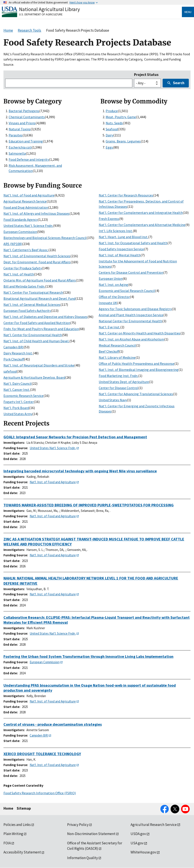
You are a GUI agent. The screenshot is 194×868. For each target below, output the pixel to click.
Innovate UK (108, 303)
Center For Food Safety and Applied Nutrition (37, 323)
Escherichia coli (20, 147)
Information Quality (82, 858)
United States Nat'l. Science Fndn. (28, 226)
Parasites (16, 135)
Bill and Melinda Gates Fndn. (24, 286)
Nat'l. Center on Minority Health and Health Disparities (140, 333)
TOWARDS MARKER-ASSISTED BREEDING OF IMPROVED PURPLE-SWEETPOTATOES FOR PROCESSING (89, 505)
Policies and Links (17, 825)
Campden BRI (14, 347)
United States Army (18, 414)
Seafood (112, 129)
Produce (112, 111)
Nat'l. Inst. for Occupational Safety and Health (133, 243)
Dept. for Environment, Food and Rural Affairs (37, 262)
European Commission (20, 232)
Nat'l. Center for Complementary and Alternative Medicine (142, 225)
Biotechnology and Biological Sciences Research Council (45, 238)
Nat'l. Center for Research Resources (126, 195)
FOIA (7, 843)
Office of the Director (114, 297)
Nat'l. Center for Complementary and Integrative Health (141, 213)
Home (8, 808)
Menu (188, 12)
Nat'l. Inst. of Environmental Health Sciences (37, 256)
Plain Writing (13, 834)
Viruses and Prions (22, 123)
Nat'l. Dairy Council (18, 383)
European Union (111, 278)
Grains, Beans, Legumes (123, 141)
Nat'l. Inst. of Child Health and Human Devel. (36, 341)
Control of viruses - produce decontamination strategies (53, 724)
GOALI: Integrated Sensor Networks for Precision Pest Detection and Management (75, 437)
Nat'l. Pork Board (16, 408)
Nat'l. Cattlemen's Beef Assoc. (26, 250)
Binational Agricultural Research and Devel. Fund (39, 298)
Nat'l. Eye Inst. (109, 327)
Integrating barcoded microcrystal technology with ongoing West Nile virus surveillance (80, 471)
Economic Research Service (23, 396)
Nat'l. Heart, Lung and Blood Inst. (123, 237)
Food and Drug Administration (26, 207)
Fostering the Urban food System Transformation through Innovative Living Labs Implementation (88, 656)
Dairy (109, 135)
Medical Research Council (117, 345)
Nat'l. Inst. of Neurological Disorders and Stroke (39, 365)
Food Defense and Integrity (29, 159)
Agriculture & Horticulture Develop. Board (34, 377)
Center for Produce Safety (23, 268)
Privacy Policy (78, 825)
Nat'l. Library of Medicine (117, 357)
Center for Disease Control (119, 388)
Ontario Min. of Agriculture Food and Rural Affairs (40, 280)
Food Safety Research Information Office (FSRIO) (40, 793)
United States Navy (113, 400)
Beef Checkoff (109, 351)
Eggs (109, 147)
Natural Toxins (20, 129)
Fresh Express (109, 219)
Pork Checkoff (14, 359)
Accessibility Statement (22, 852)
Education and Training (26, 141)
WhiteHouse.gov (143, 852)
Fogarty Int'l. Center (19, 402)
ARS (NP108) (13, 244)
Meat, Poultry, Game (121, 117)
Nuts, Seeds (114, 123)
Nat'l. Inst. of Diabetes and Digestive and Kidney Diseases (45, 317)
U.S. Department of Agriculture (41, 14)
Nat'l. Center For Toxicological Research (33, 292)
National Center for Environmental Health (130, 321)
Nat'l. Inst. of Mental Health (120, 255)
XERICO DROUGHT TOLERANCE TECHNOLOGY (42, 754)
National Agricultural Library (49, 9)
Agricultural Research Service (25, 201)
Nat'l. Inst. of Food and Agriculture (29, 195)
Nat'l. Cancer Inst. (17, 390)
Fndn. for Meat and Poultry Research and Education (41, 329)
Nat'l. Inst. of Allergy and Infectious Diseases (36, 213)
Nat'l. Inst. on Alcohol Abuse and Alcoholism (131, 339)
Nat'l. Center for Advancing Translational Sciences (136, 394)
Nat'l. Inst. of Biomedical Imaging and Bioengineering (139, 370)
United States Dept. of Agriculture (124, 382)
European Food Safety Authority (27, 311)
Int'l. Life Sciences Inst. (116, 231)
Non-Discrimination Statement (91, 834)
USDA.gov (138, 834)
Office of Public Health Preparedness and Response (137, 364)
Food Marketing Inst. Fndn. (118, 376)
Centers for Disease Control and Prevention (131, 272)
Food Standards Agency (21, 219)
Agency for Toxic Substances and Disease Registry (135, 309)
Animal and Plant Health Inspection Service (131, 315)
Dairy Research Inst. (18, 353)
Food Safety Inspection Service (121, 249)
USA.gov (137, 843)
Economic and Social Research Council (127, 291)
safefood (10, 371)
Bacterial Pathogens (24, 111)
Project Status (146, 75)
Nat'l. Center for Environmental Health (33, 335)
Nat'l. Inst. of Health (19, 274)
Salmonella (17, 153)
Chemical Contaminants (27, 117)
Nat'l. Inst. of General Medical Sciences (32, 305)
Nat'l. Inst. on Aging (113, 285)
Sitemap (24, 808)
